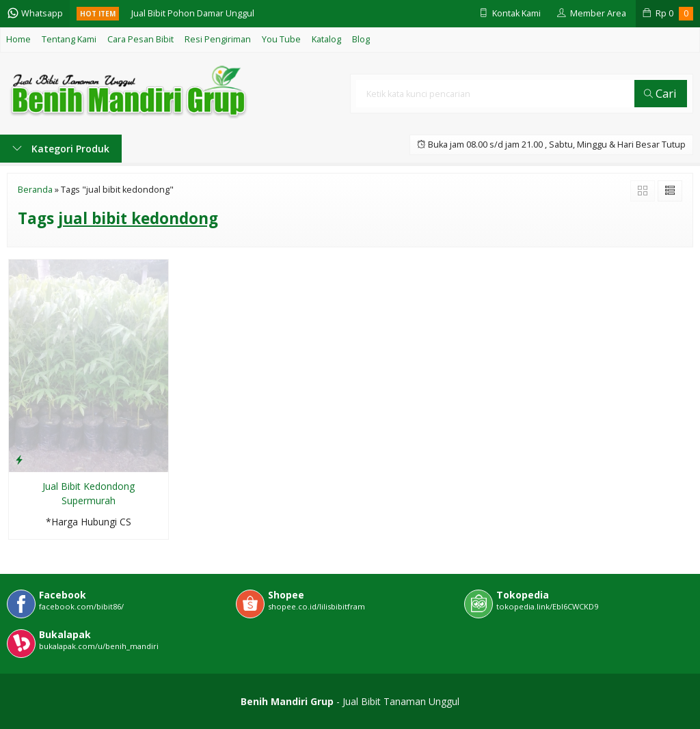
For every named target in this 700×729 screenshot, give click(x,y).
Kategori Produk (61, 149)
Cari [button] (660, 93)
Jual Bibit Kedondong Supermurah (89, 493)
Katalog (326, 39)
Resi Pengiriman (218, 39)
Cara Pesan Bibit (140, 39)
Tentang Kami (69, 39)
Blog (361, 39)
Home (18, 39)
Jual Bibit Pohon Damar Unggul (193, 13)
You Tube (281, 39)
